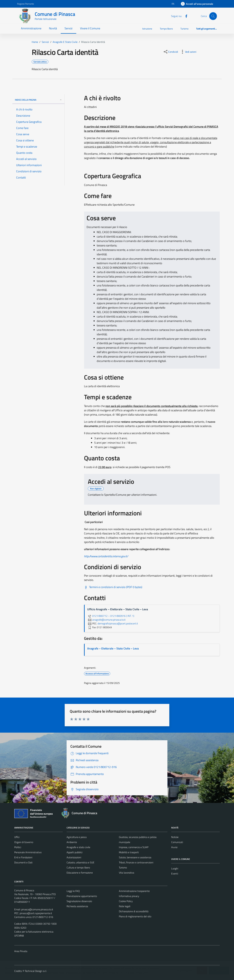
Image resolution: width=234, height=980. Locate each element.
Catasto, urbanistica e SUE (80, 862)
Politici (18, 847)
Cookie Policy (126, 901)
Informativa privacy (129, 896)
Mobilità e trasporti (129, 852)
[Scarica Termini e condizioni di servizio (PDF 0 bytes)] (113, 587)
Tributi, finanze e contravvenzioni (136, 862)
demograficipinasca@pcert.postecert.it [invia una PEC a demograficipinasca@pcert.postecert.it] (118, 623)
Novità (53, 28)
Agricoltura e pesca (77, 837)
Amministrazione (31, 28)
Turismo (184, 29)
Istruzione (147, 29)
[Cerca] (213, 16)
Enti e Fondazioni (23, 857)
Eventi (175, 874)
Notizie (175, 837)
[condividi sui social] (171, 52)
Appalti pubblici (75, 852)
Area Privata (21, 951)
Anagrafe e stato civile (78, 847)
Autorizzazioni (74, 857)
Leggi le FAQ (73, 891)
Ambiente (72, 842)
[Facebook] (185, 16)
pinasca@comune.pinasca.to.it (37, 909)
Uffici (17, 837)
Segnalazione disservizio (79, 901)
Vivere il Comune (90, 28)
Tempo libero (166, 29)
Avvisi (174, 847)
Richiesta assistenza (77, 906)
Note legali (125, 906)
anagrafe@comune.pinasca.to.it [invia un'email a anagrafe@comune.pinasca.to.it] (106, 620)
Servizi (68, 28)
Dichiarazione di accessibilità (134, 911)
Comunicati (177, 842)
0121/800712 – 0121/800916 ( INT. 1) (111, 616)
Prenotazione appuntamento (82, 896)
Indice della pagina (38, 100)
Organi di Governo (24, 842)
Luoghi (175, 868)
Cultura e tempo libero (78, 867)
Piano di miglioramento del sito (135, 916)
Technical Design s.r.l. (36, 971)
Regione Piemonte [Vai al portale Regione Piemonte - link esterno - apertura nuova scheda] (26, 4)
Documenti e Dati (23, 862)
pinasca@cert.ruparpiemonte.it (36, 913)
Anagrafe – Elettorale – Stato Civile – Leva (113, 648)
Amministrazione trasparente (134, 891)
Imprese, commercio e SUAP (134, 847)
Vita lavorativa (127, 873)
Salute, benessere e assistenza (135, 857)
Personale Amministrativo (28, 852)
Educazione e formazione (80, 873)
